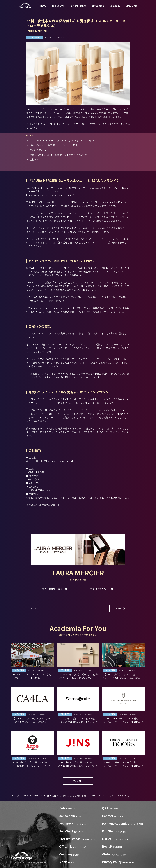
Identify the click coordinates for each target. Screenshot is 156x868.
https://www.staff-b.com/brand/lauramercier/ (50, 195)
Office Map (98, 8)
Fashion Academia (30, 796)
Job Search (58, 8)
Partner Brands (78, 8)
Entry (43, 8)
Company (115, 8)
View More (132, 8)
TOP (13, 796)
